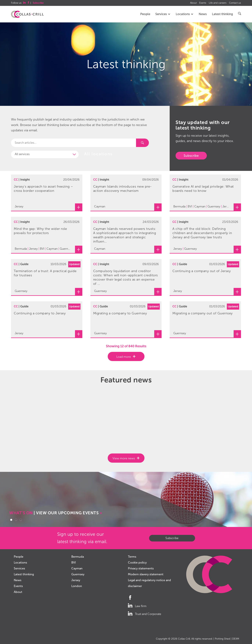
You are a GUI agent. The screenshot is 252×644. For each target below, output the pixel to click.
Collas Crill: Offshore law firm (27, 14)
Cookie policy (137, 563)
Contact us (235, 3)
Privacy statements (141, 568)
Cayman (77, 568)
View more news (124, 458)
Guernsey (78, 574)
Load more (124, 357)
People (145, 14)
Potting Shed (222, 639)
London (77, 586)
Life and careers (218, 3)
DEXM (236, 639)
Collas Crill (184, 639)
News (203, 14)
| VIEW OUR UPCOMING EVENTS (56, 513)
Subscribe (191, 156)
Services (163, 14)
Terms (132, 557)
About (193, 3)
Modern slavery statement (146, 574)
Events (203, 3)
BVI (74, 563)
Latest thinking (222, 14)
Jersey (76, 580)
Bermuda (78, 557)
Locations (185, 14)
